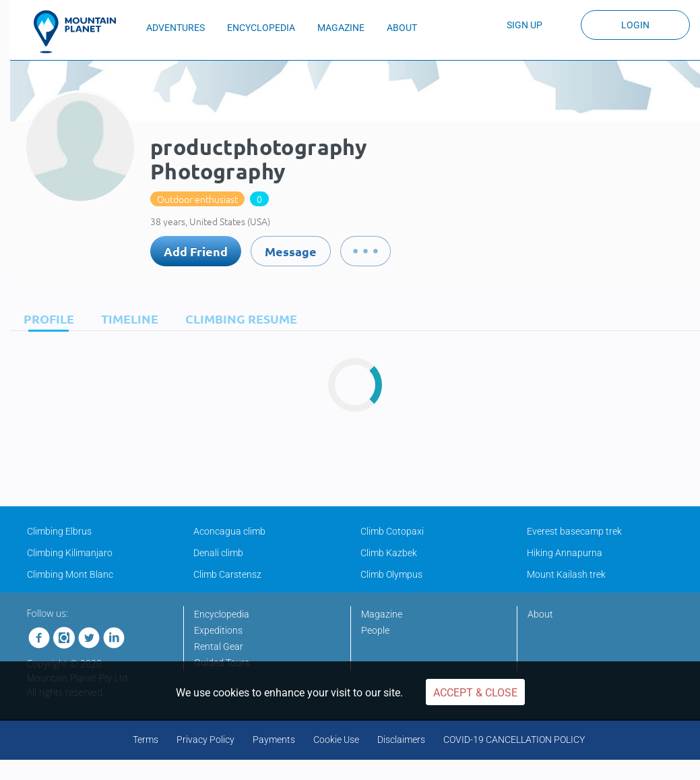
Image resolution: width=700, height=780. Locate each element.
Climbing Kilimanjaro (70, 553)
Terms (146, 740)
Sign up (524, 25)
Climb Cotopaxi (392, 531)
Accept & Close (475, 693)
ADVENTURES (176, 28)
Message (291, 251)
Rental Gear (219, 647)
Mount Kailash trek (566, 574)
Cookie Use (336, 740)
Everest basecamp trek (574, 531)
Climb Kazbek (389, 553)
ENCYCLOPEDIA (261, 28)
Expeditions (218, 630)
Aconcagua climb (229, 531)
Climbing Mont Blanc (70, 574)
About (540, 614)
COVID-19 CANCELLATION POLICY (514, 740)
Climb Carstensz (227, 574)
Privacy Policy (205, 740)
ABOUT (402, 28)
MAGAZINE (341, 28)
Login (635, 25)
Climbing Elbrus (59, 531)
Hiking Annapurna (565, 553)
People (375, 630)
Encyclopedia (222, 614)
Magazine (382, 614)
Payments (274, 740)
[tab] (45, 319)
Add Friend (196, 251)
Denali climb (218, 553)
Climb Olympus (391, 574)
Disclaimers (401, 740)
